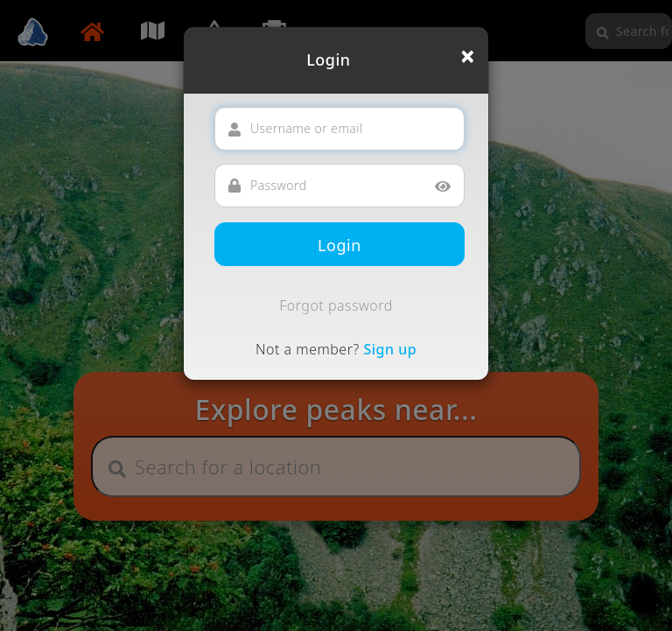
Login (339, 245)
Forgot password (336, 305)
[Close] (468, 56)
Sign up (390, 349)
